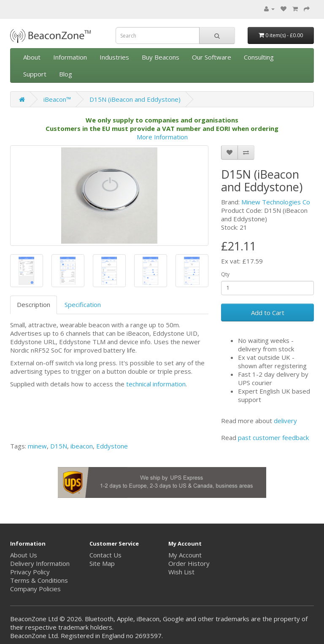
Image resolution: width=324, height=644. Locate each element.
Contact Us (105, 555)
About (32, 57)
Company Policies (35, 589)
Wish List (181, 572)
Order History (189, 563)
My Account (185, 555)
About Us (24, 555)
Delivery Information (40, 563)
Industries (114, 57)
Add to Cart (268, 312)
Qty (225, 274)
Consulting (259, 57)
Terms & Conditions (39, 580)
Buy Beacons (161, 57)
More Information (162, 137)
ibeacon (82, 446)
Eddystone (112, 446)
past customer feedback (273, 437)
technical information (156, 384)
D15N (59, 446)
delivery (285, 421)
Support (35, 74)
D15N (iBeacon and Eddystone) (135, 99)
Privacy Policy (30, 572)
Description (34, 304)
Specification (83, 304)
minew (37, 446)
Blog (66, 74)
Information (70, 57)
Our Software (212, 57)
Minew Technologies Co (276, 202)
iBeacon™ (57, 99)
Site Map (102, 563)
